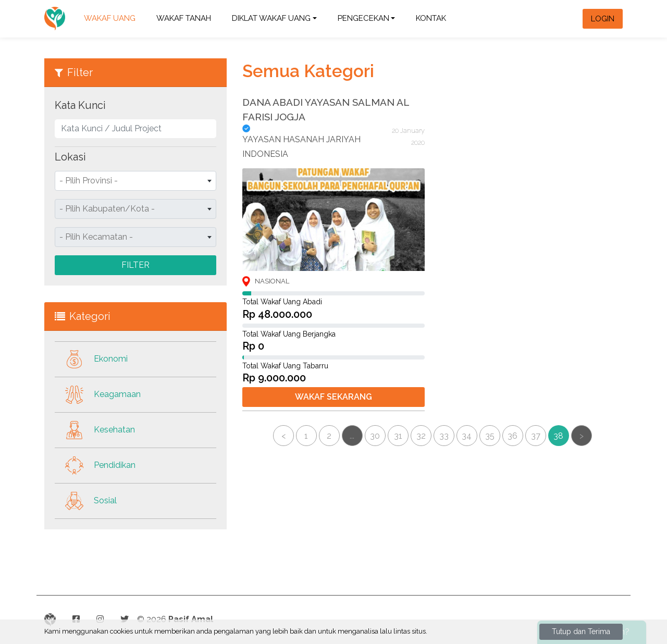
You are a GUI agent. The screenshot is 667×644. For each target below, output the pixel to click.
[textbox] (135, 181)
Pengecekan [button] (363, 18)
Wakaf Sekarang (333, 397)
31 (398, 442)
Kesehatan (95, 430)
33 (444, 442)
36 (512, 442)
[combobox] (135, 181)
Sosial (86, 501)
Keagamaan (98, 395)
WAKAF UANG (110, 18)
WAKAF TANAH (184, 18)
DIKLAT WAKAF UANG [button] (271, 18)
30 (375, 442)
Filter (135, 265)
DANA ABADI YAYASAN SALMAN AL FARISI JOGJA (326, 110)
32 (421, 442)
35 (490, 442)
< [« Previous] (283, 442)
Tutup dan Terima (581, 631)
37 (536, 442)
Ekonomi (91, 359)
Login (603, 19)
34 (467, 442)
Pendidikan (95, 466)
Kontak (431, 18)
